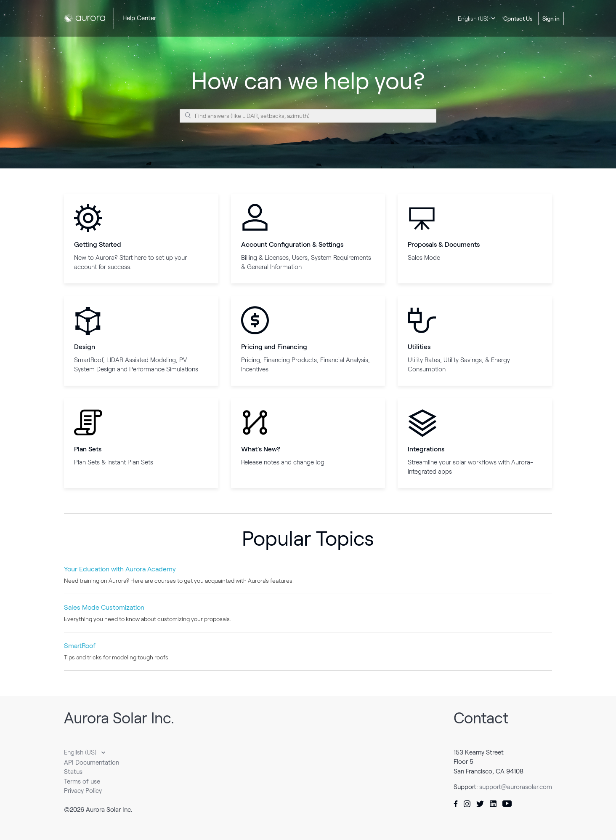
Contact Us (518, 19)
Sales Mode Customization (104, 607)
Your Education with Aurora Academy (120, 569)
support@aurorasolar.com (516, 787)
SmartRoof (80, 646)
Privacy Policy (83, 791)
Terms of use (82, 781)
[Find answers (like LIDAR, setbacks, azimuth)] (308, 116)
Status (73, 772)
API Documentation (92, 763)
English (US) (473, 19)
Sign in (551, 19)
